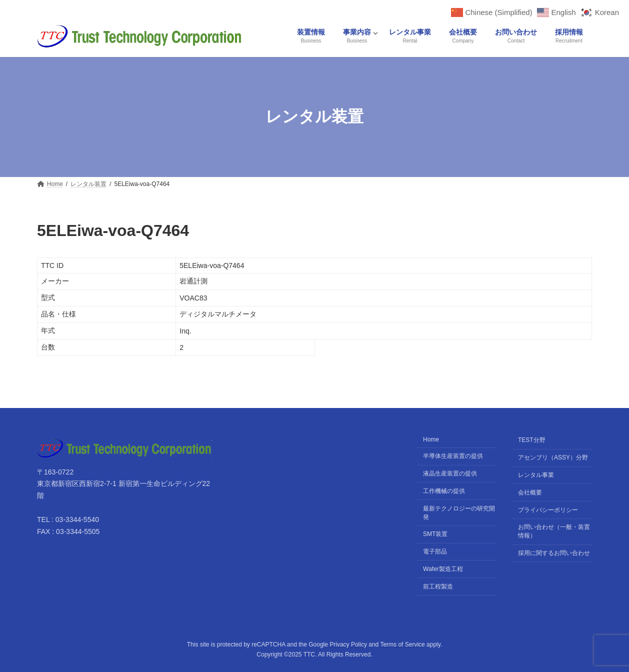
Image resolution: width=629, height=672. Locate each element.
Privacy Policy (348, 644)
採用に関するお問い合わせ (554, 553)
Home (431, 440)
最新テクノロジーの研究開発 (459, 513)
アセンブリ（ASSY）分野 (553, 458)
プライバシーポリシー (548, 510)
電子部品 (435, 551)
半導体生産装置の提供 (453, 456)
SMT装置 (435, 534)
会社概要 (530, 492)
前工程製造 (438, 586)
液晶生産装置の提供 (450, 473)
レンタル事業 (536, 475)
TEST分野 (532, 440)
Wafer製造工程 (443, 569)
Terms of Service (402, 644)
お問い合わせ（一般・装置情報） (554, 532)
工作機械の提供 (444, 491)
